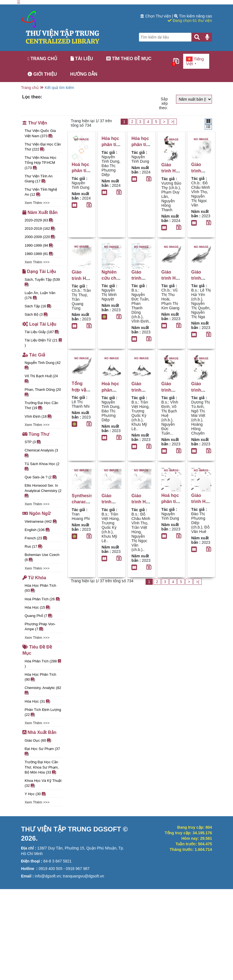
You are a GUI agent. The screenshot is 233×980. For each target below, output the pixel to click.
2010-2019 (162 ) (40, 229)
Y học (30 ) (35, 794)
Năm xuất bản (40, 212)
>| (173, 122)
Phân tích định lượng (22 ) (43, 712)
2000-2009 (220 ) (40, 237)
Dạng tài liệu (39, 271)
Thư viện (35, 123)
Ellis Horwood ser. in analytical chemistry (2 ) (43, 490)
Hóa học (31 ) (37, 701)
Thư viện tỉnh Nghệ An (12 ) (41, 192)
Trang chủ (42, 59)
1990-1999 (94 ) (39, 245)
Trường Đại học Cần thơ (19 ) (41, 405)
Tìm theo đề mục (129, 59)
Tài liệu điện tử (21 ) (43, 343)
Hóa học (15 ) (37, 607)
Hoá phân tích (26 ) (42, 599)
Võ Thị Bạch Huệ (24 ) (41, 378)
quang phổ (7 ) (39, 616)
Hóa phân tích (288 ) (43, 664)
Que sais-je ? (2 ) (41, 477)
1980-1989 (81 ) (39, 254)
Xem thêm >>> (37, 203)
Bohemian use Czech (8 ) (42, 557)
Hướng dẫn (84, 74)
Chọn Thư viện (156, 16)
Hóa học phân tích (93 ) (40, 588)
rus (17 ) (34, 546)
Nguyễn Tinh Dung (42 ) (43, 365)
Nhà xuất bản (39, 732)
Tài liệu (82, 59)
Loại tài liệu (39, 324)
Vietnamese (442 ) (41, 521)
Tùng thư (36, 434)
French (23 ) (36, 538)
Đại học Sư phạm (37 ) (42, 751)
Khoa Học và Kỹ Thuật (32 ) (43, 783)
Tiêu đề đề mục (37, 650)
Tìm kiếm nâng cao (193, 16)
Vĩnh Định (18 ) (38, 416)
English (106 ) (37, 530)
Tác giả (34, 355)
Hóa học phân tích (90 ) (40, 677)
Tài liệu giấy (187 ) (42, 332)
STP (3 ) (33, 442)
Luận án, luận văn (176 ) (40, 295)
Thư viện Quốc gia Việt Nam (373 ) (40, 133)
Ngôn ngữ (37, 513)
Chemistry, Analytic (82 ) (43, 690)
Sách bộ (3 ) (36, 314)
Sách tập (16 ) (38, 306)
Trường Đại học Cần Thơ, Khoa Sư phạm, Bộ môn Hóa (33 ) (42, 767)
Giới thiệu (42, 74)
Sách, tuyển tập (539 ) (42, 282)
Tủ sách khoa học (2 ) (42, 466)
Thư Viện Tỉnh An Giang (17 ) (39, 179)
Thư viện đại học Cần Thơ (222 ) (43, 147)
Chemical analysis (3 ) (41, 453)
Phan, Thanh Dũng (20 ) (43, 392)
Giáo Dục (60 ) (38, 740)
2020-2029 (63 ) (39, 220)
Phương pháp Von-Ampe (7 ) (40, 626)
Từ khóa (34, 578)
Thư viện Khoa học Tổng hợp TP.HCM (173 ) (41, 163)
